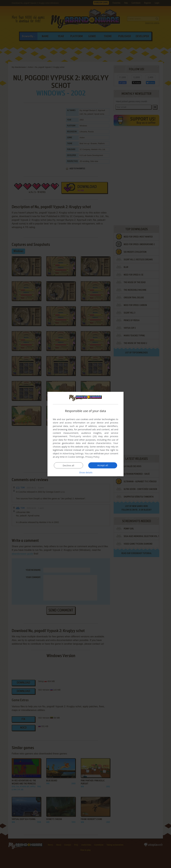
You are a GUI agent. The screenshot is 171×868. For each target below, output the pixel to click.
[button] (85, 472)
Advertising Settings (73, 453)
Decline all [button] (68, 465)
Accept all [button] (103, 465)
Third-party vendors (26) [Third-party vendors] (83, 436)
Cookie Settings (76, 457)
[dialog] (85, 434)
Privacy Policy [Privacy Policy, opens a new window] (92, 457)
